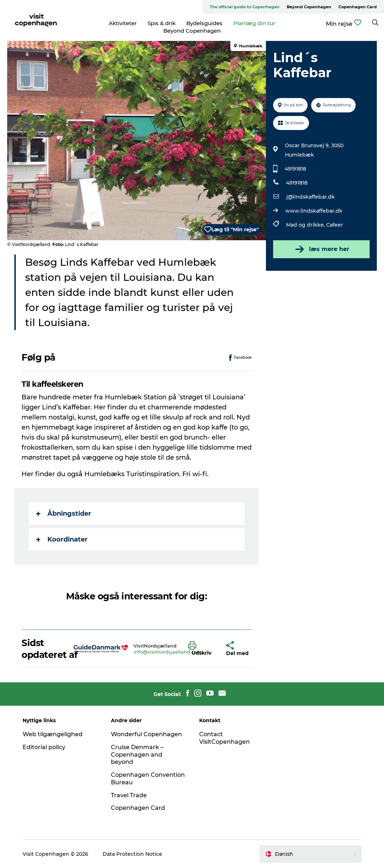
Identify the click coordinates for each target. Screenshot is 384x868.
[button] (202, 649)
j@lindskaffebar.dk (311, 197)
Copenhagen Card (358, 7)
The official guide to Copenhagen (245, 7)
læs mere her (322, 249)
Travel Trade (129, 795)
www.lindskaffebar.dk (314, 211)
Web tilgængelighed (53, 734)
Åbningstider (64, 514)
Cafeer (335, 225)
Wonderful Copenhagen (146, 734)
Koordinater (62, 539)
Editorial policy (44, 747)
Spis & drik (161, 23)
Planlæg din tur (254, 23)
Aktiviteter (123, 23)
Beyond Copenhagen (309, 7)
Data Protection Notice (132, 854)
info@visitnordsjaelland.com (168, 652)
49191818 (295, 169)
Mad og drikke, (306, 225)
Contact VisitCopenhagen (224, 738)
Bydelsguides (204, 23)
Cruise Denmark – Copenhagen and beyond (137, 755)
